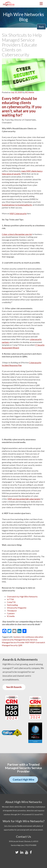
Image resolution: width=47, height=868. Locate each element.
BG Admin (30, 92)
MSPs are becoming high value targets (24, 499)
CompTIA (11, 602)
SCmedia (11, 616)
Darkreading (12, 605)
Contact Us (23, 837)
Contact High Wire (23, 780)
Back (41, 27)
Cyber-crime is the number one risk (17, 234)
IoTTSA (10, 599)
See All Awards (14, 687)
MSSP (32, 642)
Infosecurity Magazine (17, 608)
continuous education (34, 637)
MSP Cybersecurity (18, 213)
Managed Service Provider (13, 642)
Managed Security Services (26, 640)
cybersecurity (8, 640)
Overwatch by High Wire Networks (22, 596)
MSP (27, 642)
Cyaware (11, 613)
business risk (19, 637)
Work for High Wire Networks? (24, 821)
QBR (20, 645)
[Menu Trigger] (41, 3)
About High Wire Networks (24, 802)
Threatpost (12, 611)
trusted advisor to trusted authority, (17, 205)
